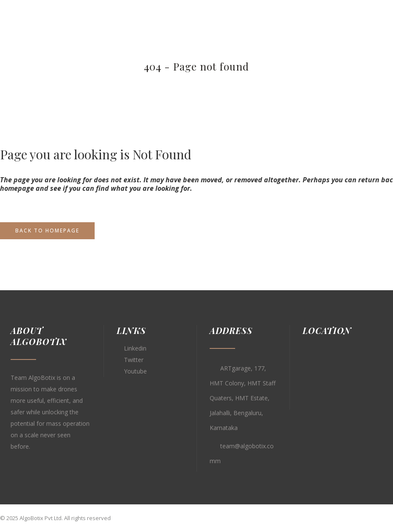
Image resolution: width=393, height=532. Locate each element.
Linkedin (135, 348)
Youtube (135, 371)
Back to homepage (47, 231)
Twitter (134, 360)
